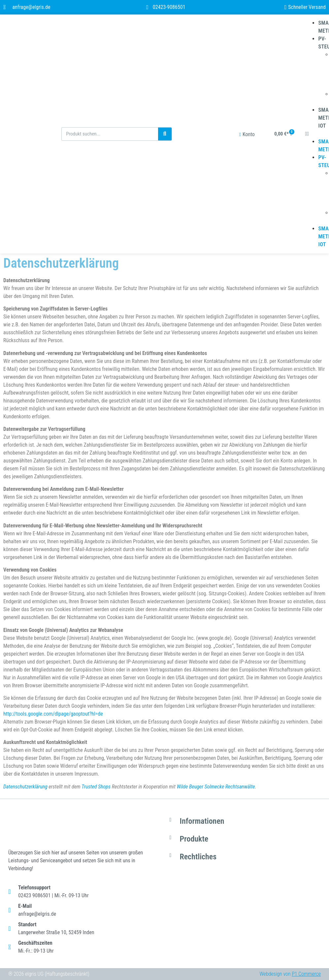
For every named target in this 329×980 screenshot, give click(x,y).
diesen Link (103, 722)
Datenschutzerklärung (25, 787)
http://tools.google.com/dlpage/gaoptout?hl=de (53, 714)
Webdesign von (290, 974)
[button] (314, 134)
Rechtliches (198, 857)
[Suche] (165, 134)
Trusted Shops (96, 787)
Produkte (194, 839)
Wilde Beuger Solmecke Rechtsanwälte (216, 787)
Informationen (202, 821)
